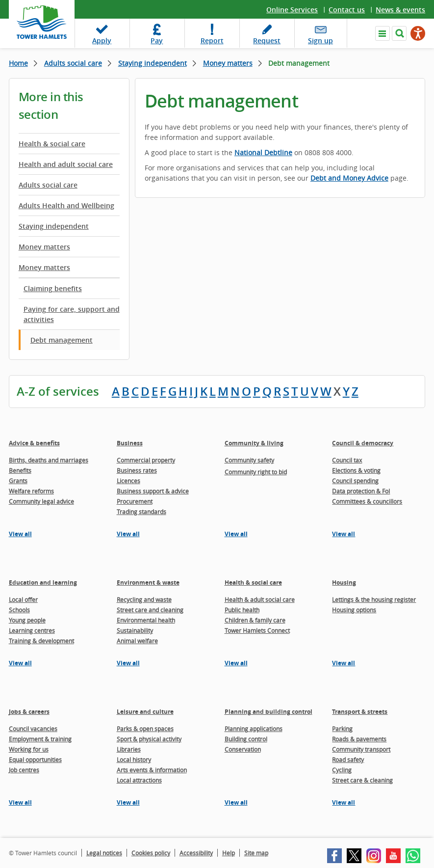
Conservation (243, 749)
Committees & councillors (367, 501)
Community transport (361, 749)
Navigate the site (383, 33)
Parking (342, 729)
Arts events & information (152, 770)
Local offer (23, 599)
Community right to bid (256, 472)
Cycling (342, 770)
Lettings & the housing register (374, 599)
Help (229, 853)
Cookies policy (151, 853)
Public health (242, 610)
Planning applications (254, 729)
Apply (102, 41)
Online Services (292, 10)
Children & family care (255, 620)
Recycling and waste (144, 599)
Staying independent (153, 63)
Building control (246, 739)
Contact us (347, 10)
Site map (256, 853)
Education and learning (43, 583)
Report (212, 41)
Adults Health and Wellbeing (66, 205)
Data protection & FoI (361, 491)
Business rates (137, 470)
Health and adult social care (66, 164)
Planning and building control (268, 712)
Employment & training (40, 739)
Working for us (29, 749)
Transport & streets (360, 712)
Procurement (135, 501)
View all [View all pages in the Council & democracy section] (344, 534)
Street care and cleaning (150, 610)
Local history (134, 759)
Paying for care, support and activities (72, 314)
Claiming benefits (53, 288)
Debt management (62, 340)
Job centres (24, 770)
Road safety (348, 759)
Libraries (129, 749)
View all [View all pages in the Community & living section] (236, 534)
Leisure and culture (145, 712)
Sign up (320, 41)
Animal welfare (137, 641)
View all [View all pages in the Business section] (128, 534)
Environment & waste (148, 583)
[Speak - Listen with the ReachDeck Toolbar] (418, 33)
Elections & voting (356, 470)
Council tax (347, 460)
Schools (19, 610)
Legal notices (104, 853)
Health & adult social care (260, 599)
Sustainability (135, 630)
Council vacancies (33, 729)
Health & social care (52, 144)
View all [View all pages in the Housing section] (344, 663)
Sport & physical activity (149, 739)
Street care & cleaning (362, 780)
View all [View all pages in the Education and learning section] (20, 663)
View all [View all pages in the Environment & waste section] (128, 663)
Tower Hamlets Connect (257, 630)
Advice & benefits (34, 443)
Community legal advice (41, 501)
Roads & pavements (359, 739)
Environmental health (146, 620)
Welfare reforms (31, 491)
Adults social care (73, 63)
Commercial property (146, 460)
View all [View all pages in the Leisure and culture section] (128, 802)
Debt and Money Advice (349, 178)
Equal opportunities (35, 759)
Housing (344, 583)
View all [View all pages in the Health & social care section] (236, 663)
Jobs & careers (29, 712)
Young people (27, 620)
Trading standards (141, 512)
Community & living (254, 443)
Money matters (228, 63)
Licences (128, 481)
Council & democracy (363, 443)
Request (267, 41)
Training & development (41, 641)
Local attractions (139, 780)
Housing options (354, 610)
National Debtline (263, 152)
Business (130, 443)
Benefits (20, 470)
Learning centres (32, 630)
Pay (157, 41)
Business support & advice (153, 491)
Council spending (355, 481)
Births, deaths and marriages (49, 460)
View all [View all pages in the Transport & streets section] (344, 802)
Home (18, 63)
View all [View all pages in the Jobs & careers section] (20, 802)
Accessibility (196, 853)
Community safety (249, 460)
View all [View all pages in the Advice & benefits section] (20, 534)
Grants (18, 481)
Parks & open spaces (145, 729)
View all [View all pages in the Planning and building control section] (236, 802)
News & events (400, 10)
